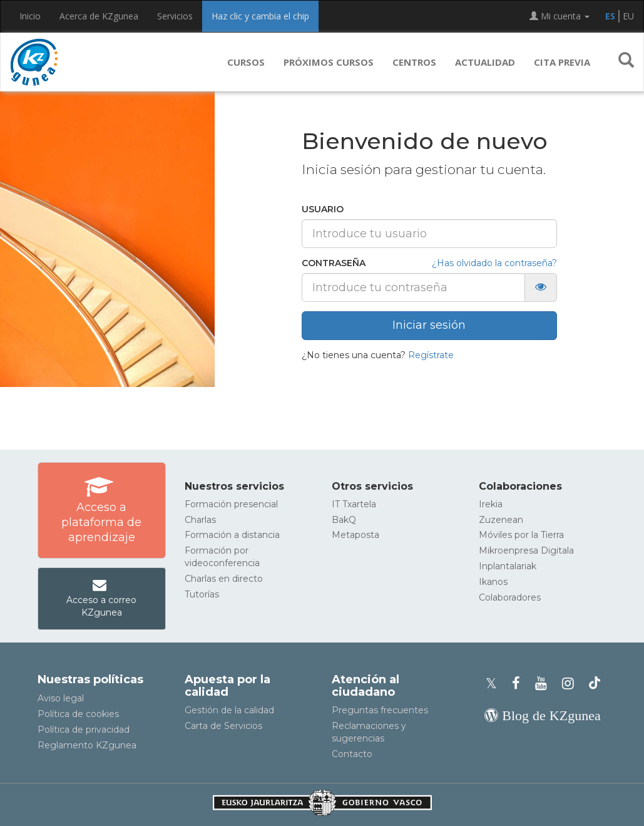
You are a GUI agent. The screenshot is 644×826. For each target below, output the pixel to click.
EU (628, 16)
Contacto (352, 754)
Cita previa (562, 62)
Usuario (323, 209)
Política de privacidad (84, 730)
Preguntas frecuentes (380, 710)
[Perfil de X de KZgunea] (495, 684)
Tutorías (202, 594)
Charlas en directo (224, 579)
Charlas (200, 520)
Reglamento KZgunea (87, 745)
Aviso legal (61, 698)
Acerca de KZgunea (99, 16)
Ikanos (493, 582)
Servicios (175, 16)
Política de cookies (78, 714)
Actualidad (485, 62)
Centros (414, 62)
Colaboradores (510, 597)
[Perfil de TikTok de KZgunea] (595, 684)
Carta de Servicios (223, 726)
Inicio (30, 16)
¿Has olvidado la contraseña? (494, 263)
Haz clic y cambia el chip (260, 16)
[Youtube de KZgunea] (545, 684)
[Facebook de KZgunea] (520, 684)
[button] (626, 62)
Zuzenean (501, 520)
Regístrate (431, 355)
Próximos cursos (329, 62)
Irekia (491, 504)
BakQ (344, 520)
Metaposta (355, 535)
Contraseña (334, 263)
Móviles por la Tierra (521, 535)
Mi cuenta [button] (560, 16)
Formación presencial (231, 504)
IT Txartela (354, 504)
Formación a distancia (232, 535)
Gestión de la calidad (229, 710)
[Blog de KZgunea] (542, 715)
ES (610, 16)
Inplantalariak (508, 566)
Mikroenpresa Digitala (526, 550)
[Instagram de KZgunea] (572, 684)
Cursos (246, 62)
